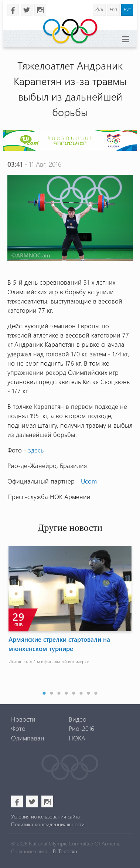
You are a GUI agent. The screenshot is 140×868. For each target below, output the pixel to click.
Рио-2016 (81, 728)
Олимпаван (28, 738)
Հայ (99, 9)
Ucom (89, 481)
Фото (18, 728)
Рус (127, 9)
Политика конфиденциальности (48, 824)
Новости (23, 719)
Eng (113, 9)
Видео (78, 719)
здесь (36, 450)
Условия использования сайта (45, 816)
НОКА (77, 738)
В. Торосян (65, 851)
